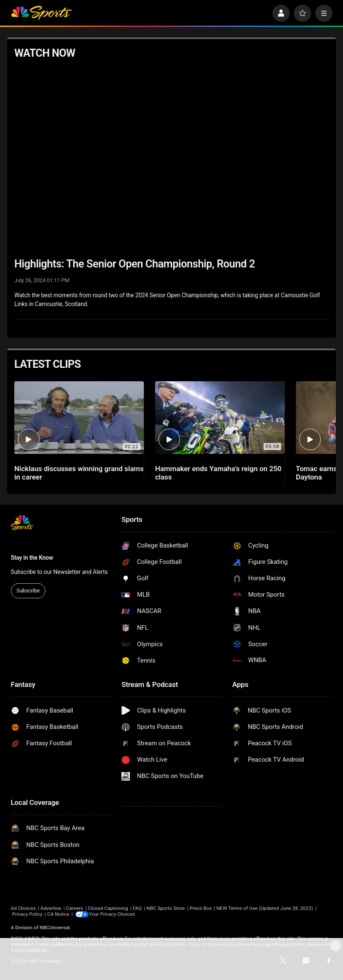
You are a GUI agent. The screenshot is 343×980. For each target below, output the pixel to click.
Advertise (51, 908)
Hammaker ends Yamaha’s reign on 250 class (218, 473)
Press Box (201, 908)
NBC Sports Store (165, 908)
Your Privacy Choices (113, 914)
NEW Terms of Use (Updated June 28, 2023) (265, 908)
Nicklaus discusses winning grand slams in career (79, 473)
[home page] (41, 13)
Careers (75, 908)
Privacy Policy (27, 914)
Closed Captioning (108, 908)
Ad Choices (24, 908)
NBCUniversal (55, 928)
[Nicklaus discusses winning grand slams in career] (79, 418)
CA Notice (58, 914)
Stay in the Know (32, 558)
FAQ (137, 908)
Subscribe (28, 591)
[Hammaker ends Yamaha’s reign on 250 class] (220, 418)
